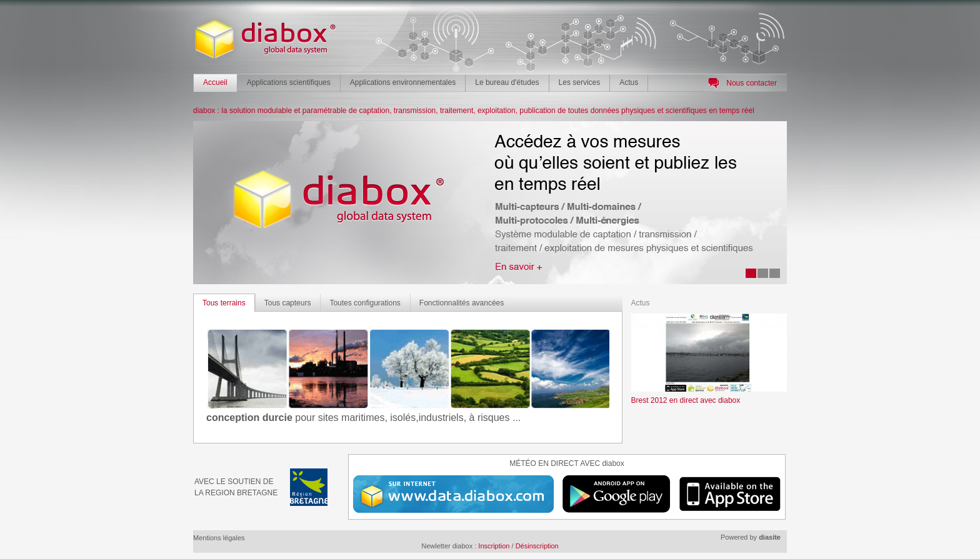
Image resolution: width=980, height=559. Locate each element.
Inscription (494, 546)
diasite (770, 537)
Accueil (215, 82)
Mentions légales (219, 538)
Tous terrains (224, 303)
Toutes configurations (365, 303)
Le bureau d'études (507, 82)
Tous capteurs (288, 303)
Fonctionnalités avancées (462, 303)
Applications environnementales (403, 82)
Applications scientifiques (289, 82)
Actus (629, 82)
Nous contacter (752, 83)
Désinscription (537, 546)
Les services (580, 82)
